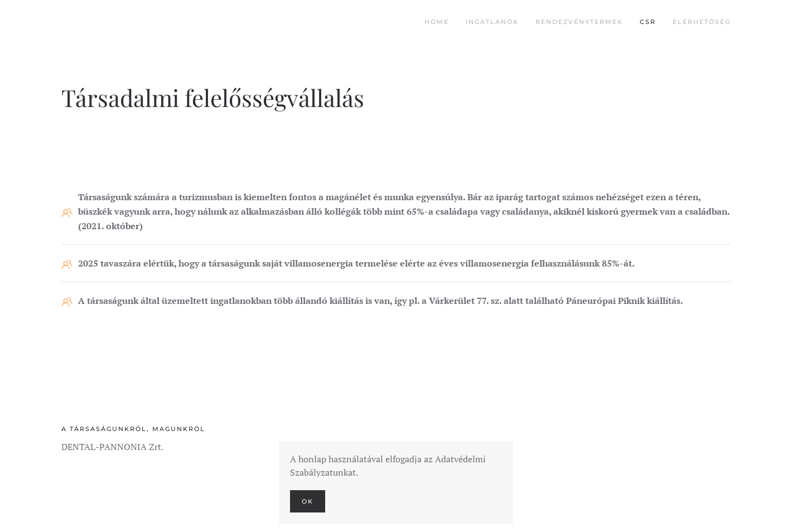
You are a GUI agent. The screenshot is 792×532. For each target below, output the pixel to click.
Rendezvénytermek (579, 22)
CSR (648, 22)
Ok (308, 501)
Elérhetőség (702, 22)
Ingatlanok (492, 22)
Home (437, 22)
